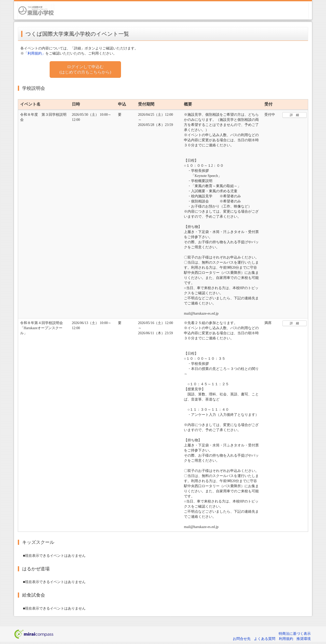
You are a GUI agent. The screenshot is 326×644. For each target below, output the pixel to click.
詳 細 (294, 115)
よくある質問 (265, 639)
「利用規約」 (35, 53)
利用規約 (286, 639)
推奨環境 (304, 639)
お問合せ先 (242, 639)
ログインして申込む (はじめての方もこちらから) (85, 69)
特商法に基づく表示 (295, 634)
